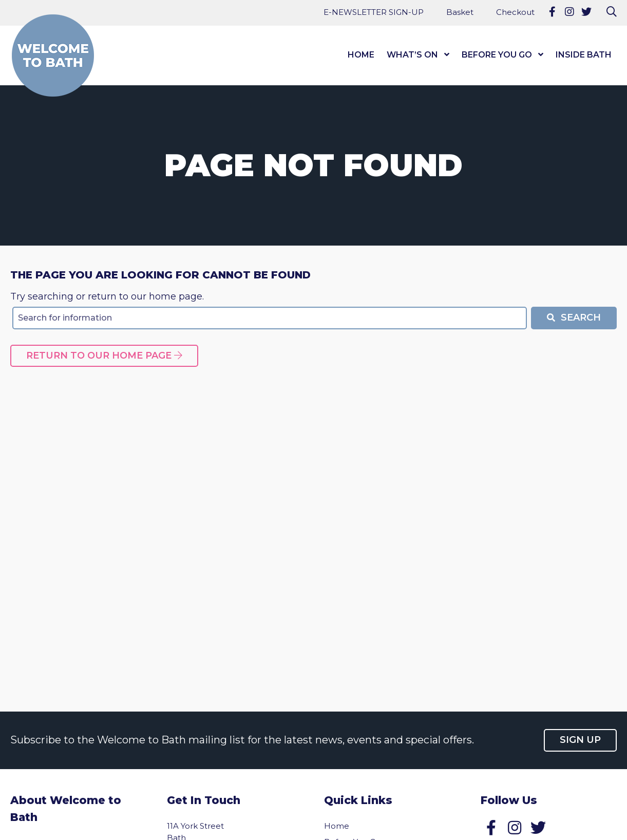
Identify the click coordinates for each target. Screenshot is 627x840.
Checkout (515, 12)
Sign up (580, 740)
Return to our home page (104, 356)
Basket (460, 12)
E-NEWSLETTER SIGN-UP (374, 12)
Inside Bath (584, 55)
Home (361, 55)
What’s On (412, 55)
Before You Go (497, 55)
